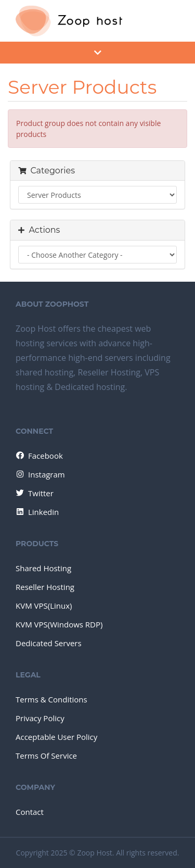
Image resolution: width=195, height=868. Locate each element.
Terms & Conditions (51, 699)
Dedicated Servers (49, 643)
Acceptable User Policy (56, 737)
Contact (30, 812)
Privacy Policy (40, 718)
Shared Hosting (43, 568)
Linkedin (37, 512)
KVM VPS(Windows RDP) (59, 624)
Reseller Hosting (45, 587)
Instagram (40, 474)
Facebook (39, 456)
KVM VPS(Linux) (44, 606)
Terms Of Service (46, 756)
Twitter (34, 493)
